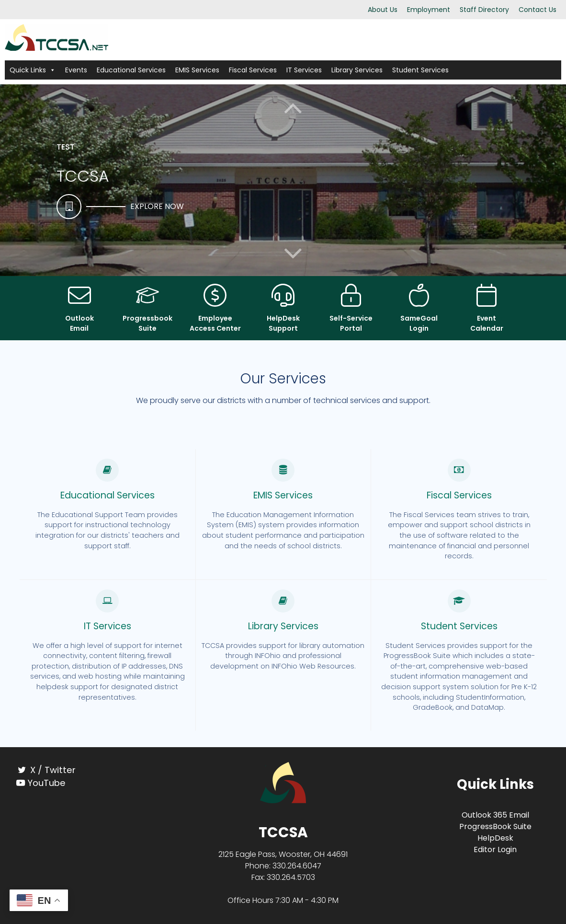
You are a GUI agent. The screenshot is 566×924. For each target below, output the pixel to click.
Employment (429, 10)
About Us (383, 10)
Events (76, 70)
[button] (293, 253)
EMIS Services (197, 70)
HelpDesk (495, 838)
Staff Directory (484, 10)
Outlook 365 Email (495, 815)
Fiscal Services (253, 70)
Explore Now (157, 206)
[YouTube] (71, 783)
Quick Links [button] (33, 70)
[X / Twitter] (71, 770)
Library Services (357, 70)
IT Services (304, 70)
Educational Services (131, 70)
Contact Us (538, 10)
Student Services (420, 70)
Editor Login (495, 849)
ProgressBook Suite (495, 826)
